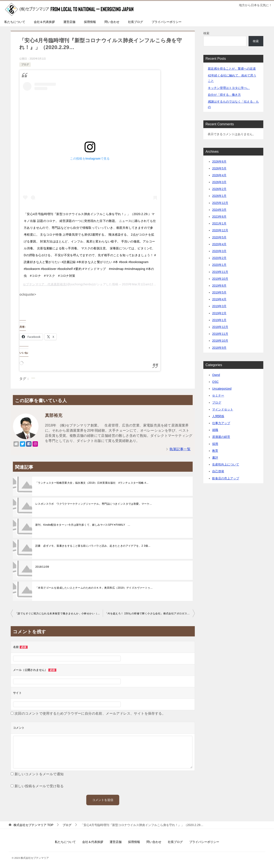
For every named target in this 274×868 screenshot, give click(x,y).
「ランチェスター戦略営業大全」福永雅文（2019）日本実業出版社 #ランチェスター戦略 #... (92, 483)
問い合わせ (112, 22)
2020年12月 (220, 230)
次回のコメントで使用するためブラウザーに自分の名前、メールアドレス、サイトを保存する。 (90, 713)
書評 (215, 458)
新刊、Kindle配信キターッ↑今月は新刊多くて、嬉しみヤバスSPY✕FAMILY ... (83, 525)
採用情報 (90, 22)
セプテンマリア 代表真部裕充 (45, 284)
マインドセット (223, 409)
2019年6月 (219, 286)
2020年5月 (219, 237)
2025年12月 (220, 203)
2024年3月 (219, 210)
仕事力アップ (221, 423)
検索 (206, 33)
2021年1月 (219, 223)
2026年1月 (219, 196)
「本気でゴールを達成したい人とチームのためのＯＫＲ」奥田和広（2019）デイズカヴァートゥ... (94, 588)
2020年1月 (219, 265)
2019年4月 (219, 299)
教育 (215, 451)
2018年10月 (220, 341)
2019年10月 (220, 279)
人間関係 (218, 416)
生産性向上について (226, 464)
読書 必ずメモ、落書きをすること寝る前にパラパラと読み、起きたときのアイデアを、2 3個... (93, 546)
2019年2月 (219, 313)
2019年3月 (219, 306)
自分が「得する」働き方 (224, 95)
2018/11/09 (42, 567)
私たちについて (15, 22)
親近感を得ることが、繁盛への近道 (232, 69)
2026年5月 (219, 168)
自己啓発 (218, 471)
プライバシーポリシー (167, 22)
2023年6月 (219, 217)
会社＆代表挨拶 (44, 22)
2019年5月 (219, 292)
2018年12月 (220, 327)
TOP (33, 825)
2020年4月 (219, 244)
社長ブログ (136, 22)
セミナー (218, 395)
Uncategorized (222, 389)
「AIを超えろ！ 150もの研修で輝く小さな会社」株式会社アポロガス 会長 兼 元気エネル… (150, 614)
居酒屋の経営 (221, 437)
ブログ (25, 64)
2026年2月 (219, 189)
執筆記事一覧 (180, 449)
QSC (215, 382)
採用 (215, 444)
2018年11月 (220, 334)
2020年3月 (219, 251)
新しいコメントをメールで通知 (39, 774)
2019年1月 (219, 320)
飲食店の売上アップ (226, 478)
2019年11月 (220, 272)
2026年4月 (219, 175)
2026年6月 (219, 162)
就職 (215, 430)
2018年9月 (219, 348)
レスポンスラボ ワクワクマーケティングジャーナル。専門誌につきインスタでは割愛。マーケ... (94, 504)
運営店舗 (69, 22)
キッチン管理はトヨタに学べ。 (229, 88)
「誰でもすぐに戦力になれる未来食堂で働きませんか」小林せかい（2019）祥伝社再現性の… (59, 614)
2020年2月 (219, 258)
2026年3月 (219, 182)
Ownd (216, 375)
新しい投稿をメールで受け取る (39, 786)
